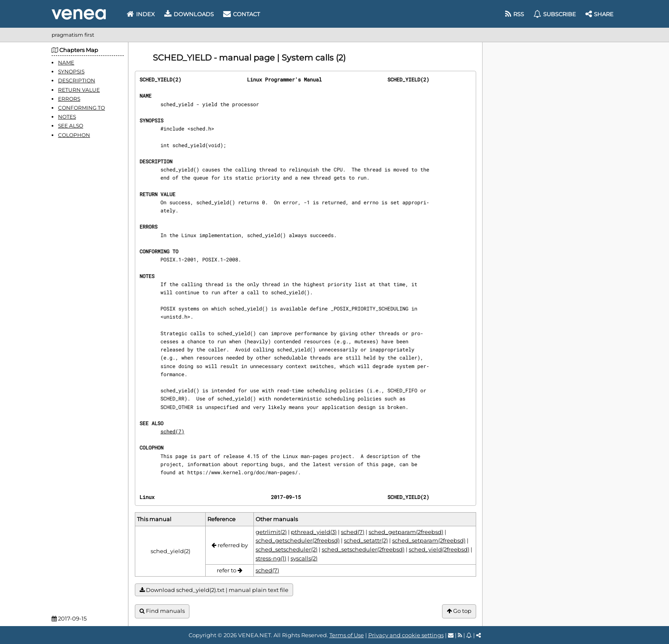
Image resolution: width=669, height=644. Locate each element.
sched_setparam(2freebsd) (429, 540)
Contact (241, 14)
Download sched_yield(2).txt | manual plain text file (214, 590)
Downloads (189, 14)
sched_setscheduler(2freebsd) (363, 549)
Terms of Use (347, 635)
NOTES (67, 117)
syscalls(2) (304, 558)
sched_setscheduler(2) (287, 549)
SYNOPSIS (71, 71)
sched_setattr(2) (366, 540)
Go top (459, 611)
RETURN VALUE (79, 90)
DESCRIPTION (77, 80)
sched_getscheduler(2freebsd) (298, 540)
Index (141, 14)
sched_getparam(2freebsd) (406, 532)
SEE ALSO (71, 126)
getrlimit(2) (271, 532)
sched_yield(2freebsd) (439, 549)
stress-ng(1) (271, 558)
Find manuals (162, 611)
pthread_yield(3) (314, 532)
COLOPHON (74, 135)
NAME (66, 62)
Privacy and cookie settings (406, 635)
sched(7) (172, 431)
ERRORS (69, 99)
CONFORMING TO (81, 108)
